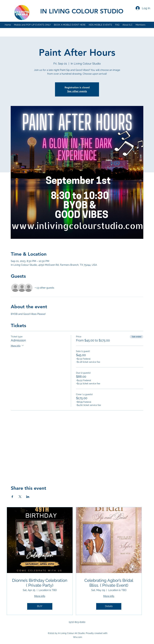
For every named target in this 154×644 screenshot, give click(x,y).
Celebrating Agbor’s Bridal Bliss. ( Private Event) (109, 583)
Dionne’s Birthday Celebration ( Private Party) (40, 583)
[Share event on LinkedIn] (28, 497)
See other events (77, 91)
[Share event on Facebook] (12, 497)
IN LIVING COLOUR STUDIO (82, 11)
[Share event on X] (20, 497)
